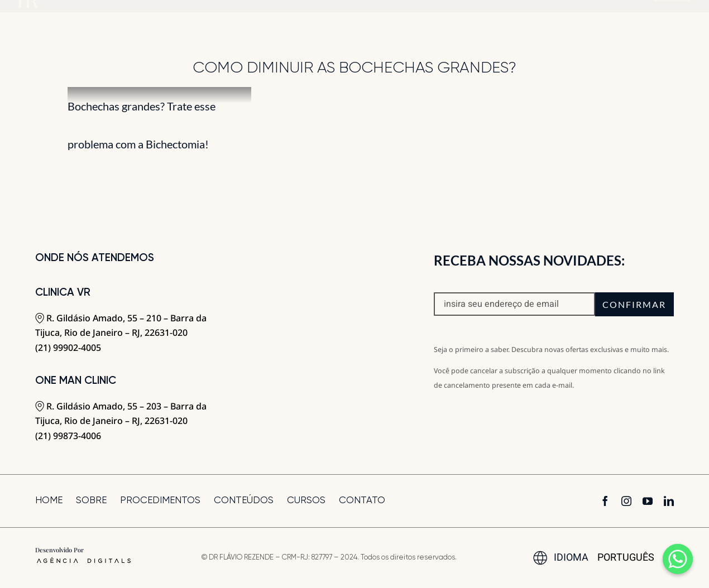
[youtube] (648, 501)
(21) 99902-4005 (68, 348)
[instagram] (626, 501)
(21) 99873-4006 (68, 436)
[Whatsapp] (678, 559)
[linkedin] (669, 501)
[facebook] (605, 501)
